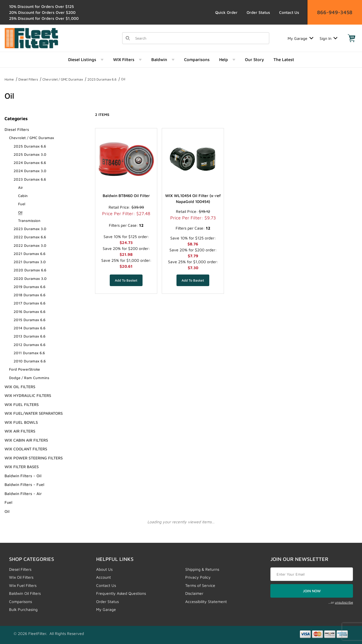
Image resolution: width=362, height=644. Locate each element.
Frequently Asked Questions (121, 593)
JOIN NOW (312, 591)
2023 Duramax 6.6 (102, 79)
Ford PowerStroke (24, 369)
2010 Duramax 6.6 (30, 361)
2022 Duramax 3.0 (30, 245)
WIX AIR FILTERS (20, 431)
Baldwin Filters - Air (23, 493)
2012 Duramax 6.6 (30, 345)
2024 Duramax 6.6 (30, 163)
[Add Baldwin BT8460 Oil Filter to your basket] (126, 280)
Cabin (23, 196)
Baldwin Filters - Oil (23, 476)
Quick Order (226, 12)
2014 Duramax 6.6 (30, 328)
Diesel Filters (28, 79)
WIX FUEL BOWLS (21, 422)
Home (9, 79)
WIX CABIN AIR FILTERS (26, 440)
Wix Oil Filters (21, 577)
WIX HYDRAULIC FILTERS (28, 395)
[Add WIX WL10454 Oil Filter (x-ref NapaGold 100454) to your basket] (193, 280)
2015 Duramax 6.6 (30, 320)
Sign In (328, 38)
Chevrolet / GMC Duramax (63, 79)
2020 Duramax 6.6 (30, 270)
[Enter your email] (312, 574)
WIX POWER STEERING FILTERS (34, 458)
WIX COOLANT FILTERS (26, 449)
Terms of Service (200, 585)
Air (21, 187)
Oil (123, 79)
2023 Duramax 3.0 (30, 229)
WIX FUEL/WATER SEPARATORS (34, 413)
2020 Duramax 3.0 (30, 278)
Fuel (22, 204)
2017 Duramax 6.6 (30, 303)
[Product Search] (200, 38)
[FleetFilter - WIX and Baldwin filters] (31, 38)
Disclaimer (194, 593)
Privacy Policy (198, 577)
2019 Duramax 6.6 (30, 287)
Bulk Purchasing (23, 609)
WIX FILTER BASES (22, 467)
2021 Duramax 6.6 (30, 254)
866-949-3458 (335, 12)
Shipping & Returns (202, 569)
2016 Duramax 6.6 (30, 312)
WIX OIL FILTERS (20, 387)
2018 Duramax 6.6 (30, 295)
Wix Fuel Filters (23, 585)
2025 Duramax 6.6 (30, 146)
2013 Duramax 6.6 (30, 336)
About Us (104, 569)
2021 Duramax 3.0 (30, 262)
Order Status (258, 12)
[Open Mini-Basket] (352, 38)
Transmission (29, 221)
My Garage (300, 38)
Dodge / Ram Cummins (29, 378)
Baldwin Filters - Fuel (24, 484)
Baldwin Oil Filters (25, 593)
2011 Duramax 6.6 (29, 353)
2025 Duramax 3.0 (30, 154)
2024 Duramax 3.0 (30, 171)
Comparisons (21, 601)
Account (104, 577)
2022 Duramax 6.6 (30, 237)
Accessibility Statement (206, 601)
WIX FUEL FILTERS (22, 404)
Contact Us (289, 12)
